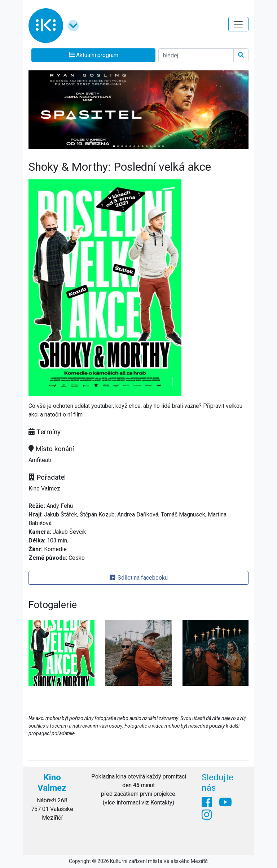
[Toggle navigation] (238, 24)
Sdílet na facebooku (139, 578)
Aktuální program (94, 55)
